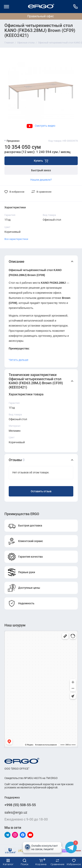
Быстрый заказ (41, 170)
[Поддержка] (76, 7)
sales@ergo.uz (16, 812)
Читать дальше (18, 360)
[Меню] (7, 7)
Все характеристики (16, 239)
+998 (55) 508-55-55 (20, 805)
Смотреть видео (41, 126)
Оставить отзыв (41, 491)
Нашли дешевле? (41, 180)
